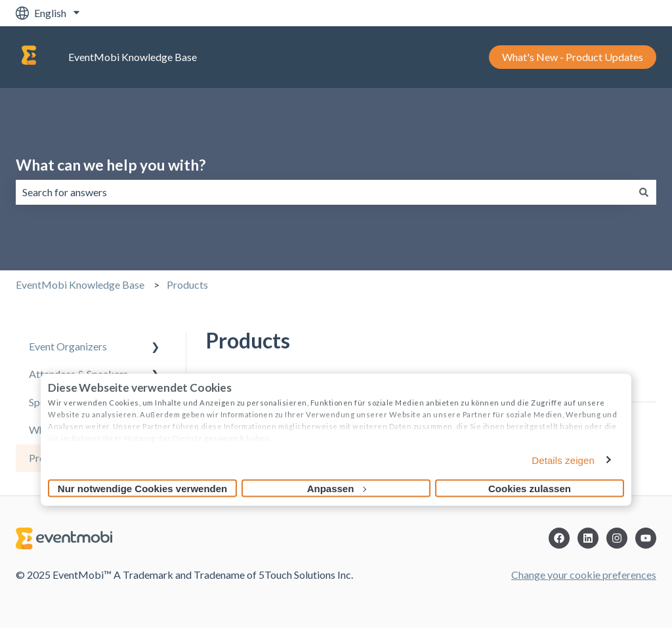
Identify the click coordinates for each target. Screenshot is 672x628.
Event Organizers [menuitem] (68, 346)
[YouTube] (646, 538)
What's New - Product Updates (573, 57)
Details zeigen (563, 460)
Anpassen (337, 489)
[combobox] (324, 192)
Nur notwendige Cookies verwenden (142, 489)
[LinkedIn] (588, 538)
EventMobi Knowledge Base (133, 57)
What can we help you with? (111, 165)
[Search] (644, 192)
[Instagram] (617, 538)
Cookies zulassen (530, 489)
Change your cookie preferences (584, 575)
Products (187, 284)
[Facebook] (559, 538)
